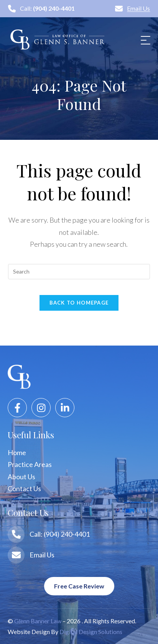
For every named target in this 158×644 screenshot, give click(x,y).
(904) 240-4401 (54, 8)
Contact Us (24, 488)
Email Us (132, 8)
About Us (21, 477)
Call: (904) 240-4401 (60, 534)
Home (17, 452)
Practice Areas (30, 464)
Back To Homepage (79, 303)
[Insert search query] (79, 272)
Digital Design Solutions (91, 632)
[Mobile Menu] (145, 39)
